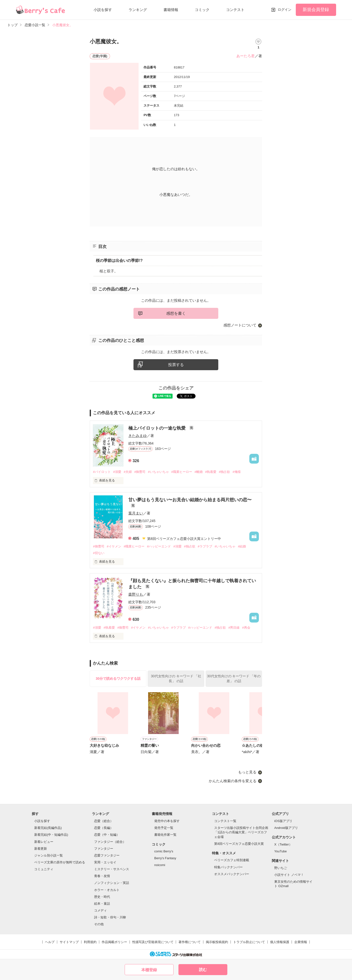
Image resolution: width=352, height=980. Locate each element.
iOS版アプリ (283, 821)
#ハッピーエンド (159, 546)
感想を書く (176, 313)
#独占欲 (224, 472)
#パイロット (102, 472)
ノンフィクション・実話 (112, 883)
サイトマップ (69, 942)
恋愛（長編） (104, 828)
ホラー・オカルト (107, 890)
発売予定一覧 (164, 828)
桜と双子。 (109, 271)
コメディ (100, 910)
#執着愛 (211, 472)
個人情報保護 (280, 942)
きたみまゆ (137, 436)
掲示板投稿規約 (217, 942)
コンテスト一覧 (225, 821)
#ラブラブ (205, 546)
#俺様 (236, 472)
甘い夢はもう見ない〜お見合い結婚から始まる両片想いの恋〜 (190, 500)
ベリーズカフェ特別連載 (232, 860)
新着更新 (41, 849)
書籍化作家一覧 (165, 835)
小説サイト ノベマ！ (289, 875)
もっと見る (247, 772)
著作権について (190, 942)
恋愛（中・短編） (107, 835)
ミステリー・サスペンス (112, 869)
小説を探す (103, 10)
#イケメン (114, 546)
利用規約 (90, 942)
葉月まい (136, 513)
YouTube (280, 851)
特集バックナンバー (228, 867)
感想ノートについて (240, 325)
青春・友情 (102, 876)
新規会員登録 (316, 10)
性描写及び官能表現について (153, 942)
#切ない (99, 553)
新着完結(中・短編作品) (51, 835)
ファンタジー (104, 849)
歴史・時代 (102, 897)
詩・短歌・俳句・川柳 (110, 917)
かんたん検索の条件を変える (233, 781)
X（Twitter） (283, 844)
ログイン (285, 10)
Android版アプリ (286, 828)
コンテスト (235, 10)
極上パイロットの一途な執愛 (158, 428)
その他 (99, 924)
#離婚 (199, 472)
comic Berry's (164, 851)
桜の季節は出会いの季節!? (119, 261)
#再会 (246, 628)
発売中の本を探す (167, 821)
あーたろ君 (246, 56)
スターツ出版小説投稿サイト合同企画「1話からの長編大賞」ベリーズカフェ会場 (241, 832)
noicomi (160, 865)
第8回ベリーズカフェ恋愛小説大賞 (239, 844)
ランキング (138, 10)
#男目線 (234, 628)
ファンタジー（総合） (110, 842)
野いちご (281, 868)
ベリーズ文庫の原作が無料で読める (60, 862)
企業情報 (301, 942)
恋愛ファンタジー (107, 855)
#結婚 (242, 546)
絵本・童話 (102, 904)
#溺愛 (117, 472)
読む (203, 970)
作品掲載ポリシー (114, 942)
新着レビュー (44, 842)
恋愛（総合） (104, 821)
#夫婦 (128, 472)
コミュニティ (44, 869)
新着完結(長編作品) (48, 828)
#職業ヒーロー (182, 472)
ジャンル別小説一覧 (49, 855)
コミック (202, 10)
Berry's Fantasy (165, 858)
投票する (176, 365)
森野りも (136, 594)
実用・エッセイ (105, 862)
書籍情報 (171, 10)
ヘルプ (50, 942)
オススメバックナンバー (232, 874)
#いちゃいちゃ (158, 472)
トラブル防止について (249, 942)
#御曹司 (140, 472)
